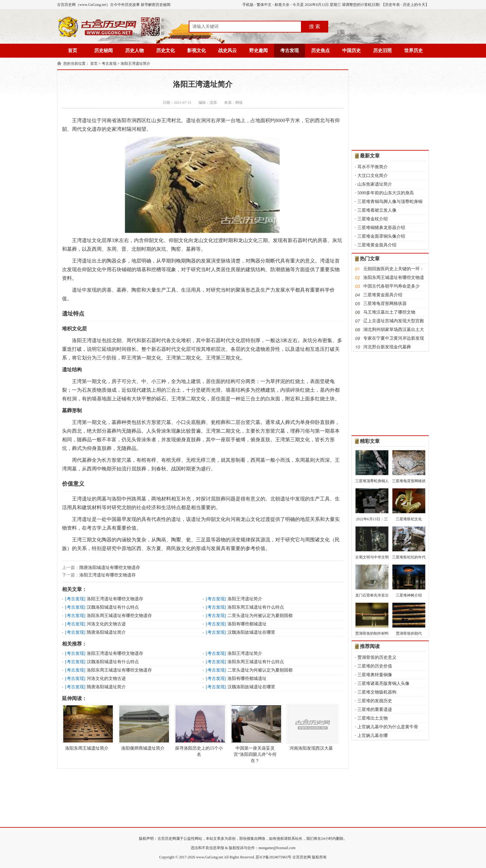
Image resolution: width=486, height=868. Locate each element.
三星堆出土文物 (373, 718)
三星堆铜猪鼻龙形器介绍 (381, 228)
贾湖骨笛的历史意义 (377, 657)
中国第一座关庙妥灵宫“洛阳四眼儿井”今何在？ (255, 734)
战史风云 (228, 51)
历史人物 (135, 51)
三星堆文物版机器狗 (377, 692)
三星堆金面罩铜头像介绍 (381, 236)
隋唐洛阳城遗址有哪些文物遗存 (110, 568)
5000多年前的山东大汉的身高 (386, 193)
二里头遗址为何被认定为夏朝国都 (260, 616)
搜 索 (315, 26)
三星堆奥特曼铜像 (375, 675)
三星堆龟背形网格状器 (385, 304)
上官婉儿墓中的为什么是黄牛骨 (388, 727)
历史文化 (166, 51)
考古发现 (289, 51)
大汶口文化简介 (373, 176)
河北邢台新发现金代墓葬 (387, 347)
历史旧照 (382, 51)
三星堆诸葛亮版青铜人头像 (383, 683)
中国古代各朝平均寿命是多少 (391, 286)
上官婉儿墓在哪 (373, 736)
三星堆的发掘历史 (375, 701)
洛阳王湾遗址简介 (135, 64)
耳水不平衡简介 (373, 167)
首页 (73, 51)
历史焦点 (320, 51)
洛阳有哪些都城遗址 (247, 624)
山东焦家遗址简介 (375, 184)
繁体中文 (264, 5)
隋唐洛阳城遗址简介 (106, 632)
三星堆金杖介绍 (373, 219)
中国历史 (351, 51)
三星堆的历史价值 (375, 666)
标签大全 (282, 5)
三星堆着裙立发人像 (377, 210)
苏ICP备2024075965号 (274, 857)
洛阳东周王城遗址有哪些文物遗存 (119, 616)
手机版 (248, 5)
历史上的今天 (414, 5)
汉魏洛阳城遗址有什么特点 (113, 607)
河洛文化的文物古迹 (106, 624)
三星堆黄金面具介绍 (377, 245)
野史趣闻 (258, 51)
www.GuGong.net (210, 857)
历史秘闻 (104, 51)
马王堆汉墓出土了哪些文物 (389, 312)
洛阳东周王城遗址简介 (87, 727)
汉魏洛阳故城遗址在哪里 (251, 632)
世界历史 (413, 51)
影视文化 (197, 51)
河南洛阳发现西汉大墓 (311, 727)
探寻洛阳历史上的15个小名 (199, 730)
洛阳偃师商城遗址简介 (143, 727)
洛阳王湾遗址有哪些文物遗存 (108, 575)
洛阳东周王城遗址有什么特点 (256, 607)
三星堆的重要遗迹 (375, 709)
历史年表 (392, 5)
